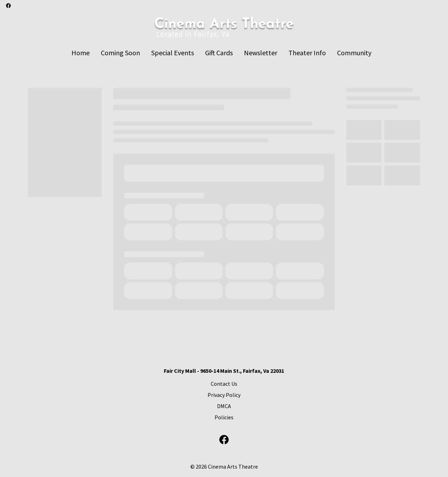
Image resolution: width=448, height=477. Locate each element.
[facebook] (8, 6)
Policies (224, 417)
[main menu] (221, 53)
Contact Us (224, 384)
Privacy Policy (224, 395)
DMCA (224, 406)
